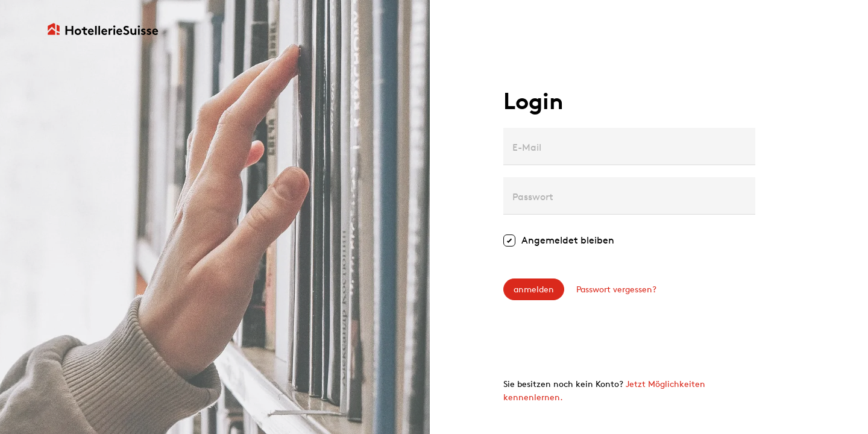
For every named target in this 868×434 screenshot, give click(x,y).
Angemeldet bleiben (568, 240)
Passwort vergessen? (616, 289)
